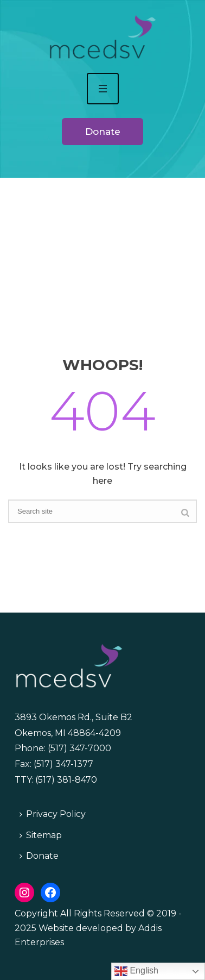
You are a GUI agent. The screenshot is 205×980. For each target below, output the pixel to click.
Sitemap (41, 835)
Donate (39, 856)
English (136, 971)
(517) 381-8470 (66, 780)
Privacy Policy (53, 814)
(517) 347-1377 (63, 764)
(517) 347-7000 (79, 748)
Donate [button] (103, 132)
